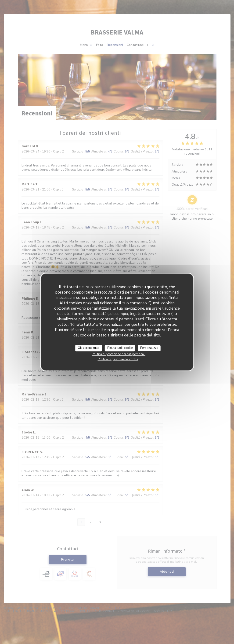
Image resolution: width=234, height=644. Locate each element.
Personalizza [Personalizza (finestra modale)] (149, 348)
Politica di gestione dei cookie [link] (118, 359)
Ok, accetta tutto (89, 348)
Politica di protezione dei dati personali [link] (119, 354)
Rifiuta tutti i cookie (120, 348)
